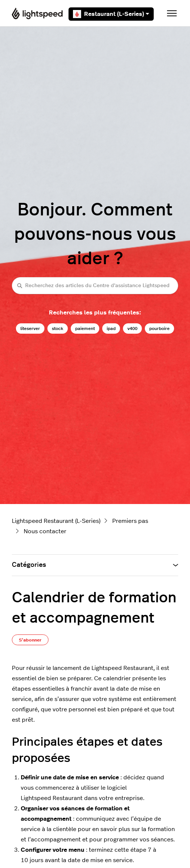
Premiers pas (130, 521)
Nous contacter (45, 531)
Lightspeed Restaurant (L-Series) (56, 521)
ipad (111, 329)
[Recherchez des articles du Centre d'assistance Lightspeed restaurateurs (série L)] (95, 285)
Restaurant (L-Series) (111, 14)
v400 (132, 329)
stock (58, 329)
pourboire (159, 329)
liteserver (30, 329)
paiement (85, 329)
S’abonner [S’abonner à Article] (30, 640)
